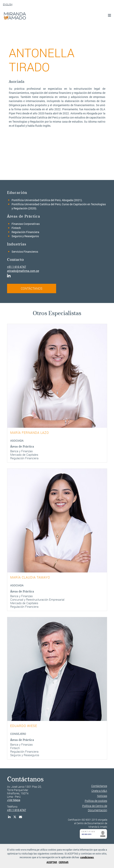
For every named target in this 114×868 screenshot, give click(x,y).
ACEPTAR (52, 862)
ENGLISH (8, 4)
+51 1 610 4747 (17, 267)
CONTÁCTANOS (32, 288)
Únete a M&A (99, 791)
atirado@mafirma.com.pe (23, 271)
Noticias (102, 796)
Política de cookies (96, 801)
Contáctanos (99, 786)
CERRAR (64, 862)
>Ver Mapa (14, 800)
